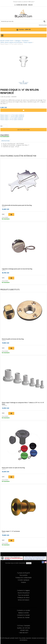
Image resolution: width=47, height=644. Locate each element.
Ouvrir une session (22, 5)
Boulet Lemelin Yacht (7, 41)
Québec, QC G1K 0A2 (24, 628)
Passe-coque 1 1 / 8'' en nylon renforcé (12, 117)
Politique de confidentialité (24, 578)
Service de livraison (24, 600)
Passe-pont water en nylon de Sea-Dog (13, 468)
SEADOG (4, 207)
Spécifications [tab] (5, 141)
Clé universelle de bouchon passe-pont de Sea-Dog (17, 205)
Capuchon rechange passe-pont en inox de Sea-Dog (17, 269)
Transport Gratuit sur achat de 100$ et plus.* (24, 2)
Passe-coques (28, 42)
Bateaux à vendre (24, 613)
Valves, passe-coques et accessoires (11, 42)
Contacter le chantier (23, 615)
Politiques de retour (23, 597)
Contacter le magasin (23, 590)
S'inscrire (29, 563)
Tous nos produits (24, 595)
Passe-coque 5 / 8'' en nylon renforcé (12, 119)
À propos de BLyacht (23, 573)
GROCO (4, 533)
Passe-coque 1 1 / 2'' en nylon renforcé (12, 115)
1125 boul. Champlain (23, 626)
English (30, 5)
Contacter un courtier (24, 610)
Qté (1, 126)
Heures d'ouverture (24, 593)
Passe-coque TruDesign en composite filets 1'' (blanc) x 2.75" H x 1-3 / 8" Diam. (23, 403)
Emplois (23, 582)
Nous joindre (23, 575)
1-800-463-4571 (24, 633)
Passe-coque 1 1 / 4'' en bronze (11, 531)
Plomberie (25, 41)
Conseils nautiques (23, 580)
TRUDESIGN (4, 406)
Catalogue (18, 41)
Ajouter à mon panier (24, 130)
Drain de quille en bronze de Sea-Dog (13, 339)
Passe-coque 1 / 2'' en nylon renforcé (12, 118)
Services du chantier (24, 617)
